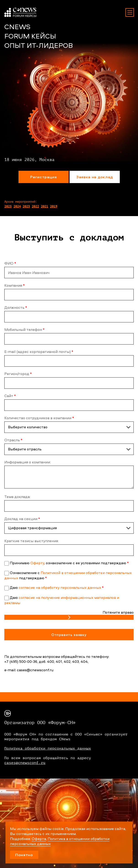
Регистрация (43, 177)
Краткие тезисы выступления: (31, 541)
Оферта (39, 839)
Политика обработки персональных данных (48, 748)
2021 (44, 206)
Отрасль (13, 440)
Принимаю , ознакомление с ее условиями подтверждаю (69, 563)
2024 (17, 206)
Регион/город (18, 374)
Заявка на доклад (95, 177)
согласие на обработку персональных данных (60, 587)
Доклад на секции (22, 519)
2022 (35, 206)
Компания (14, 285)
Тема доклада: (17, 497)
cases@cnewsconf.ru (25, 763)
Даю (57, 587)
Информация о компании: (27, 462)
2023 (26, 206)
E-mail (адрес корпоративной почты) (39, 352)
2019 (54, 206)
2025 (8, 206)
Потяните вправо (118, 612)
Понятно (24, 855)
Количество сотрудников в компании (39, 418)
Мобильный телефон (24, 329)
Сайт (10, 396)
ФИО (10, 263)
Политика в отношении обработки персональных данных (60, 841)
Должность (16, 307)
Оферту (37, 563)
